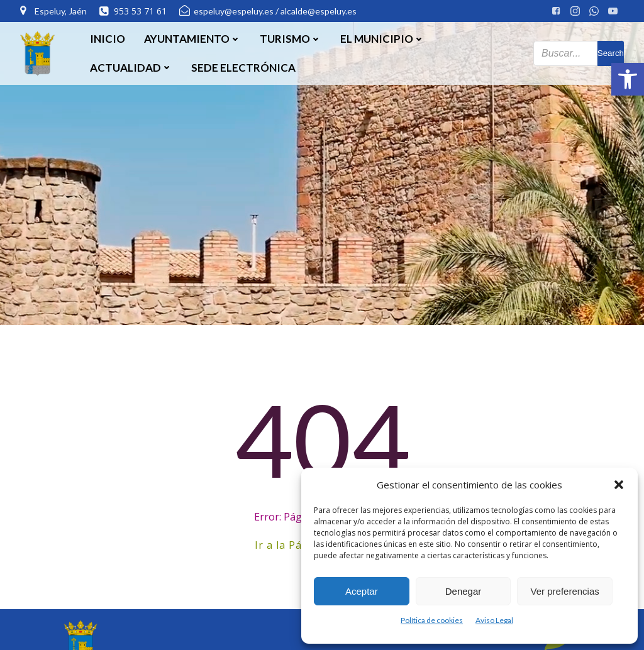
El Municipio (382, 39)
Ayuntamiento (192, 39)
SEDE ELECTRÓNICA (243, 68)
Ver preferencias (565, 591)
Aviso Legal (494, 620)
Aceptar (362, 591)
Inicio (108, 39)
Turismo (291, 39)
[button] (628, 79)
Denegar (464, 591)
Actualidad (131, 68)
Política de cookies (432, 620)
